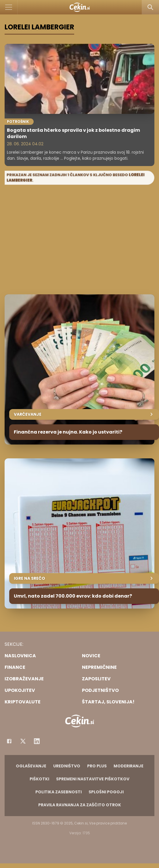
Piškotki (39, 779)
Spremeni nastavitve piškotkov (93, 779)
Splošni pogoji (106, 792)
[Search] (150, 7)
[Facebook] (9, 741)
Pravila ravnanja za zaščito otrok (80, 805)
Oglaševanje (31, 766)
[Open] (9, 7)
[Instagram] (37, 741)
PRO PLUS (97, 766)
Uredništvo (67, 766)
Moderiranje (129, 766)
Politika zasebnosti (59, 792)
